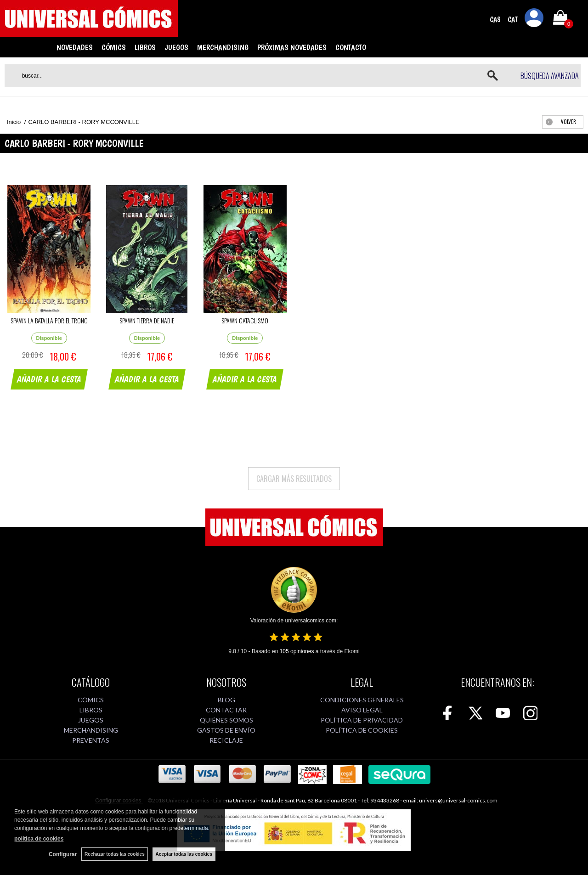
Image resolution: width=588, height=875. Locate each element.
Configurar (63, 854)
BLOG (226, 700)
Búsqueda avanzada (550, 76)
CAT (513, 20)
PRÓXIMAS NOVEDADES (292, 47)
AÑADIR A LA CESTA (51, 380)
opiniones (297, 651)
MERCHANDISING (223, 47)
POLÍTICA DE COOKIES (362, 730)
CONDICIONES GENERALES (362, 700)
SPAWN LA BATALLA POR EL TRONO (49, 320)
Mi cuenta (534, 19)
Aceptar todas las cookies (184, 854)
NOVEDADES (75, 47)
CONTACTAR (226, 710)
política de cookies (39, 839)
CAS (495, 20)
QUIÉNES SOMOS (226, 720)
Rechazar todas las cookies (115, 854)
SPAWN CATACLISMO (245, 320)
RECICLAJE (226, 740)
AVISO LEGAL (362, 710)
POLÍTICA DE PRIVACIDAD (362, 720)
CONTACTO (351, 47)
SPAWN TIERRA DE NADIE (147, 320)
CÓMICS (114, 47)
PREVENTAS (91, 740)
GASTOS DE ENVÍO (226, 730)
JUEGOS (176, 47)
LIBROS (145, 47)
